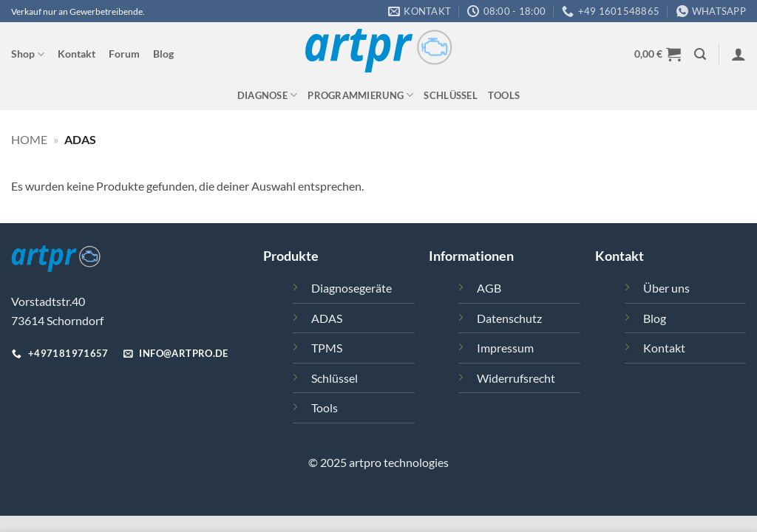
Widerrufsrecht (516, 378)
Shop (28, 54)
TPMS (327, 348)
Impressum (505, 348)
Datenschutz (509, 318)
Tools (504, 95)
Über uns (666, 288)
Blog (163, 54)
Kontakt (77, 54)
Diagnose (268, 95)
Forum (124, 54)
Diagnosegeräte (352, 288)
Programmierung (360, 95)
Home (29, 139)
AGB (489, 288)
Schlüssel (450, 95)
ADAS (327, 318)
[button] (658, 54)
